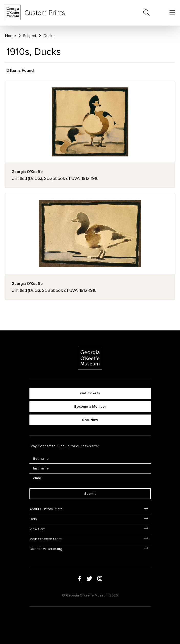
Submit (90, 494)
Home (10, 36)
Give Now (90, 420)
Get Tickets (90, 393)
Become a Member (90, 406)
